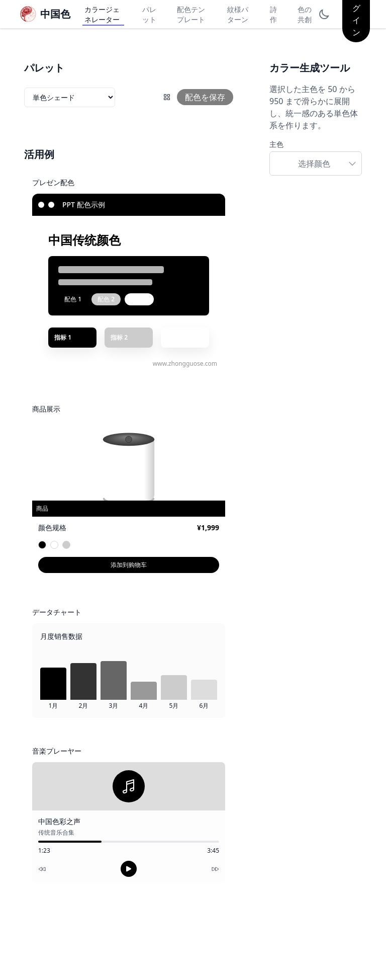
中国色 (55, 14)
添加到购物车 (129, 565)
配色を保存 (205, 97)
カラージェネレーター (102, 14)
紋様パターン (238, 14)
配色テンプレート (191, 14)
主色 (276, 144)
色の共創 (305, 14)
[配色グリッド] (167, 97)
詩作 (273, 14)
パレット (149, 14)
